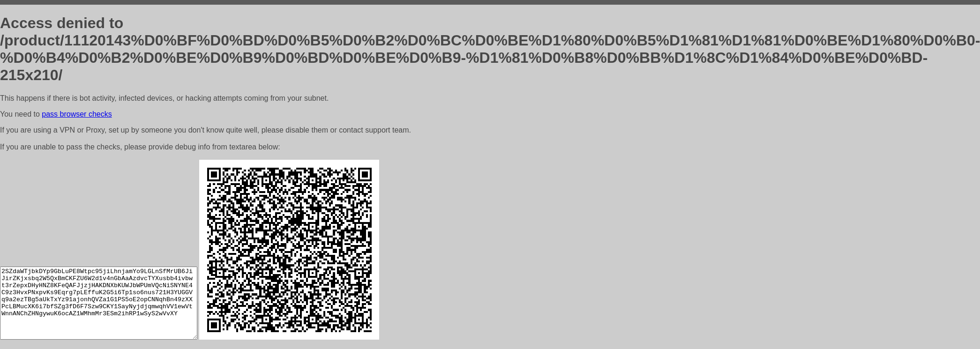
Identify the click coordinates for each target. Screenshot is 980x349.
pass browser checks (77, 114)
